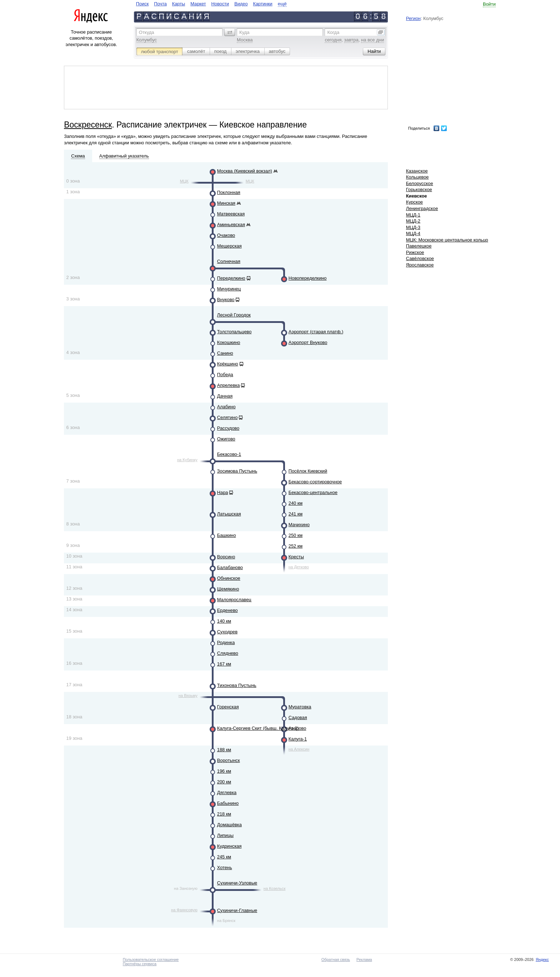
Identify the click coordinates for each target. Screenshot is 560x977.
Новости (220, 4)
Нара (223, 492)
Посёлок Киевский (308, 471)
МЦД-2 (413, 221)
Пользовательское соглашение (151, 959)
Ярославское (420, 265)
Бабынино (228, 803)
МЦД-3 (413, 227)
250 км (296, 535)
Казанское (417, 171)
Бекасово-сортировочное (315, 482)
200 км (224, 782)
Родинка (226, 642)
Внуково (226, 300)
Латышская (229, 514)
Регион (413, 18)
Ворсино (226, 557)
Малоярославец (234, 600)
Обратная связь (336, 959)
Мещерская (229, 246)
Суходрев (227, 632)
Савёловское (420, 258)
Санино (225, 353)
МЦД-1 (413, 215)
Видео (241, 4)
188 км (224, 750)
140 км (224, 621)
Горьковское (419, 190)
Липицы (225, 835)
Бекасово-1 (229, 454)
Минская (226, 203)
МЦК (184, 181)
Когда (333, 32)
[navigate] (211, 4)
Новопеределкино (308, 278)
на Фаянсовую (184, 910)
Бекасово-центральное (313, 492)
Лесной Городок (234, 315)
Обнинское (229, 578)
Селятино (227, 417)
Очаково (226, 235)
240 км (296, 503)
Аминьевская (231, 225)
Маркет (198, 4)
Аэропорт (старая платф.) (316, 332)
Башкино (227, 535)
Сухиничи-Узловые (237, 883)
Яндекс (542, 959)
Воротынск (229, 760)
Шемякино (228, 589)
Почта (160, 4)
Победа (225, 375)
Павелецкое (419, 246)
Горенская (228, 707)
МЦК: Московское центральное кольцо (447, 240)
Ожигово (226, 439)
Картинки (263, 4)
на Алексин (299, 749)
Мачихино (299, 525)
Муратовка (300, 707)
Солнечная (229, 261)
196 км (224, 771)
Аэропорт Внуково (308, 342)
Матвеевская (231, 214)
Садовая (298, 717)
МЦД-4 (413, 233)
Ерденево (227, 610)
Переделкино (231, 278)
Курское (414, 202)
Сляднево (228, 653)
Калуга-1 (298, 739)
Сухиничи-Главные (237, 910)
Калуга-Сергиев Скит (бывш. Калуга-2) (258, 728)
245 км (224, 857)
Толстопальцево (234, 332)
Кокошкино (229, 342)
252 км (296, 546)
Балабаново (230, 567)
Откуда (147, 32)
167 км (224, 664)
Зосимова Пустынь (237, 471)
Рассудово (228, 428)
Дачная (225, 396)
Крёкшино (228, 364)
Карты (179, 4)
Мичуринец (229, 289)
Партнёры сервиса (140, 964)
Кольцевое (417, 177)
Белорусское (420, 183)
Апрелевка (229, 385)
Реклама (364, 959)
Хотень (225, 868)
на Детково (299, 567)
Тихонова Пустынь (237, 685)
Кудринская (229, 846)
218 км (224, 814)
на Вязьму (188, 696)
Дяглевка (227, 792)
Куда (244, 32)
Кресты (296, 557)
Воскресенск (88, 125)
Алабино (226, 407)
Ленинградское (422, 208)
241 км (296, 514)
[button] (230, 32)
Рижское (415, 252)
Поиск (142, 4)
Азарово (297, 728)
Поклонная (229, 192)
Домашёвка (229, 825)
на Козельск (274, 888)
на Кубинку (187, 460)
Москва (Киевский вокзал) (245, 171)
